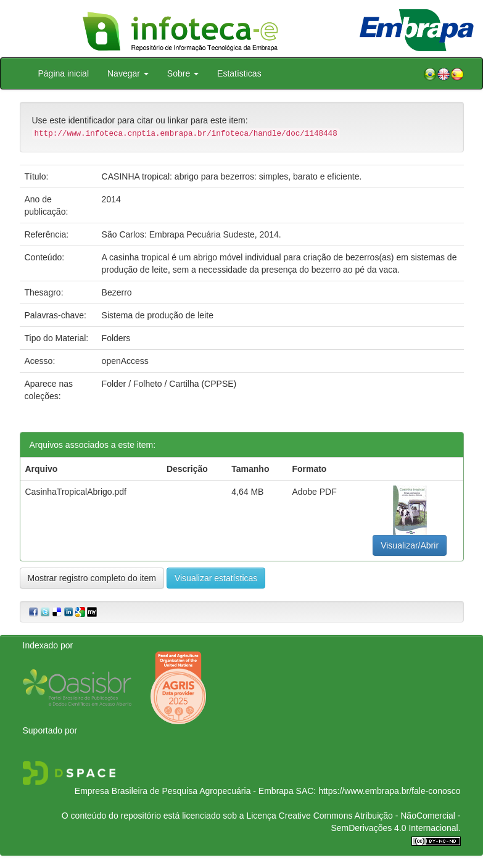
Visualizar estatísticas (216, 578)
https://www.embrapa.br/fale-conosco (389, 791)
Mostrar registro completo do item (92, 578)
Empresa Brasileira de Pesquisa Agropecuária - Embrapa (184, 791)
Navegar (128, 73)
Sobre (183, 73)
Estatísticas (239, 73)
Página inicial (64, 73)
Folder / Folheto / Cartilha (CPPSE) (169, 384)
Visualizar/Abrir (410, 545)
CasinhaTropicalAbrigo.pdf (76, 492)
